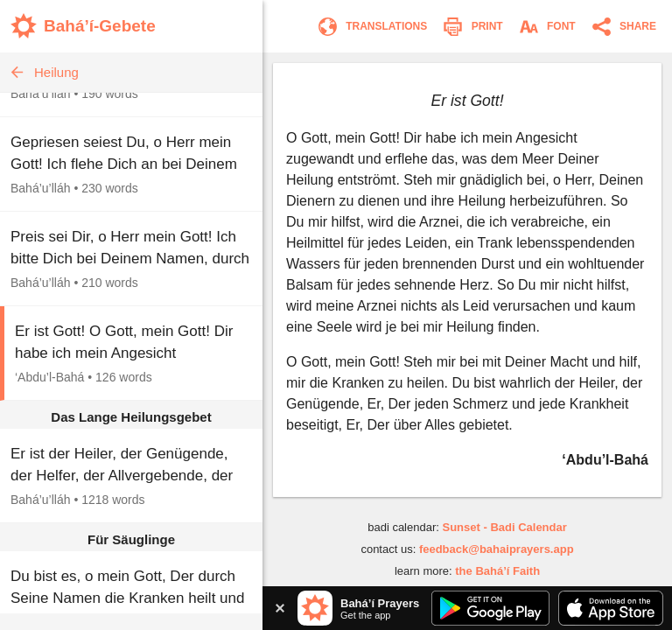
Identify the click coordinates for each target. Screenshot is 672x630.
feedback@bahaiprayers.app (497, 549)
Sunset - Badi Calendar (504, 527)
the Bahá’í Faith (497, 571)
